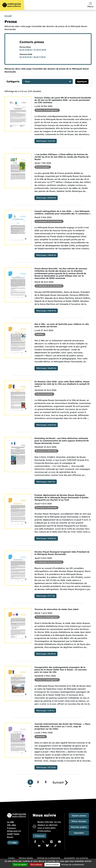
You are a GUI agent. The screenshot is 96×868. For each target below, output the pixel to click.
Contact (11, 858)
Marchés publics (79, 827)
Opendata (79, 833)
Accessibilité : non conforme (76, 858)
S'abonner (40, 836)
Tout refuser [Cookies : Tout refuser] (36, 864)
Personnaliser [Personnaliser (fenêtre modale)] (52, 864)
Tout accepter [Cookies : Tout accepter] (20, 864)
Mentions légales (26, 858)
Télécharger (41, 141)
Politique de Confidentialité (49, 858)
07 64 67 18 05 (40, 50)
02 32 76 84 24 (26, 50)
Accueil (8, 16)
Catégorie (13, 81)
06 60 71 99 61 (40, 57)
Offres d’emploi (79, 821)
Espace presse (79, 816)
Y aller (14, 842)
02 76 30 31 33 (26, 57)
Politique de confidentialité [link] (73, 865)
